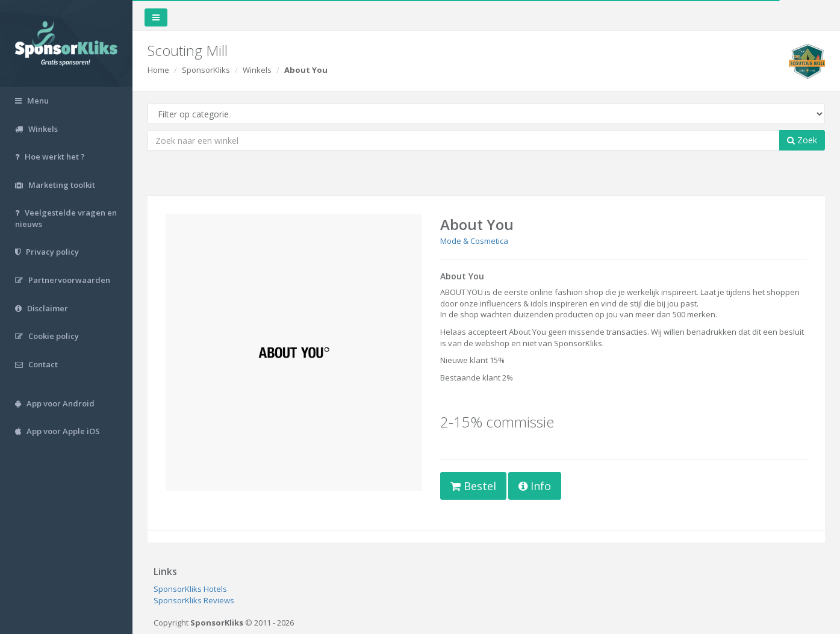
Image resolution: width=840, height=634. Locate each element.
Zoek (802, 140)
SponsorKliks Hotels (190, 589)
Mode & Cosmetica (474, 241)
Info (535, 486)
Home (158, 70)
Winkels (257, 70)
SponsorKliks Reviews (194, 600)
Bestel (473, 486)
